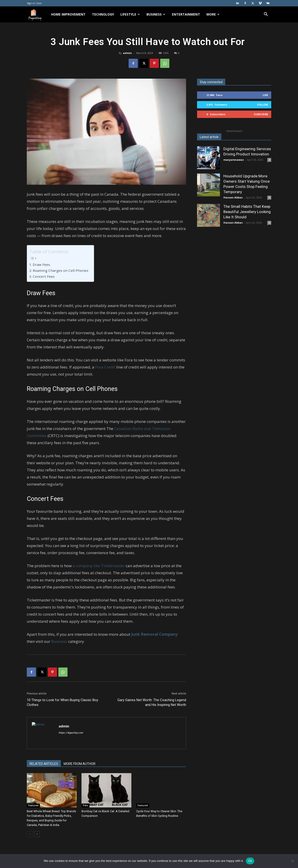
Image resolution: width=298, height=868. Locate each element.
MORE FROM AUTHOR (80, 764)
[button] (266, 15)
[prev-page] (30, 834)
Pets (85, 805)
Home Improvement (68, 14)
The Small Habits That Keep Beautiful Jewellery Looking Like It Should (247, 212)
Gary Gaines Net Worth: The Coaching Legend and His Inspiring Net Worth (151, 702)
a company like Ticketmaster (99, 566)
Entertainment (186, 14)
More (213, 14)
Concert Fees (44, 276)
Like (265, 95)
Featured (33, 805)
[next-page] (37, 834)
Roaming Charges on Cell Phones (61, 270)
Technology (103, 14)
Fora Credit (105, 367)
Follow (263, 105)
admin (127, 53)
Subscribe (261, 114)
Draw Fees (42, 264)
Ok (250, 861)
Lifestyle (130, 14)
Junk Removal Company (154, 634)
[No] (292, 861)
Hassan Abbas (233, 197)
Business (156, 14)
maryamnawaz (234, 160)
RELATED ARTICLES (44, 764)
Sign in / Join (34, 3)
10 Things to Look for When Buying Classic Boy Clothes (62, 702)
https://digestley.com (71, 733)
